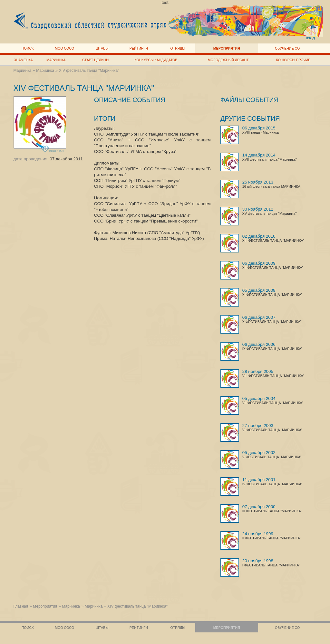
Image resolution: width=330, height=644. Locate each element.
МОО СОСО (64, 48)
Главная (21, 606)
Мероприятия (227, 48)
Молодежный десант (228, 60)
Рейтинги (139, 48)
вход (311, 38)
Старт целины (96, 60)
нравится (53, 149)
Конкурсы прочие (293, 60)
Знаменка (23, 60)
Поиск (28, 48)
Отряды (178, 48)
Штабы (102, 48)
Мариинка (56, 60)
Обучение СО (287, 48)
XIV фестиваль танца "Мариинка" (89, 71)
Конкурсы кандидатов (156, 60)
